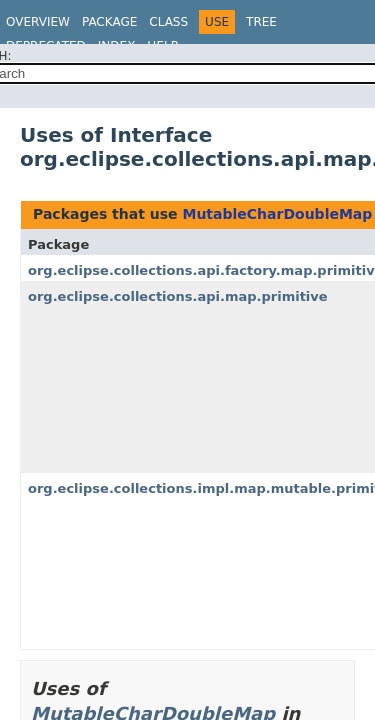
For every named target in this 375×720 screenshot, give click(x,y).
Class (168, 22)
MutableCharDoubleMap (277, 214)
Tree (261, 22)
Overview (38, 22)
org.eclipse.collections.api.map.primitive (178, 296)
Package (109, 22)
